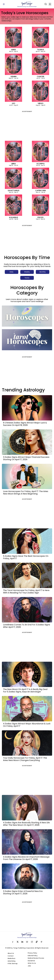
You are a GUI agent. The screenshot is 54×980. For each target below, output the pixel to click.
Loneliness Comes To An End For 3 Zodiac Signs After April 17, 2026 (27, 626)
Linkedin (22, 942)
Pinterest (41, 942)
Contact (11, 956)
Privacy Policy (32, 953)
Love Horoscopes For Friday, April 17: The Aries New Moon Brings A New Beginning (26, 493)
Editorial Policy (33, 956)
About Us (11, 953)
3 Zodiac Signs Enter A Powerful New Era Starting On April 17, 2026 (23, 892)
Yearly (27, 278)
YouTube (27, 942)
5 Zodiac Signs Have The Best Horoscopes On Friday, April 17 (26, 557)
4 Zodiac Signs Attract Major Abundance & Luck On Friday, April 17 (27, 725)
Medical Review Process (36, 958)
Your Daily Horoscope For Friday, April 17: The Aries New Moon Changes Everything (25, 759)
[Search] (45, 4)
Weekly (27, 272)
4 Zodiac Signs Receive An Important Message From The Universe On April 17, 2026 (26, 858)
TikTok (37, 942)
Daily (12, 272)
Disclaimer (31, 961)
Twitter (18, 942)
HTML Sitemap (13, 964)
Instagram (32, 942)
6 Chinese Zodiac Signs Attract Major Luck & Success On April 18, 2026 (25, 424)
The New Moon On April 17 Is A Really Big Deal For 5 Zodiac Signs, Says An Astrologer (25, 690)
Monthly (43, 272)
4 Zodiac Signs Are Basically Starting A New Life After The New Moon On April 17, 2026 (26, 824)
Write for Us (32, 963)
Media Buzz (11, 958)
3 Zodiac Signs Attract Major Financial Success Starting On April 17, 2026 (26, 458)
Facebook (13, 942)
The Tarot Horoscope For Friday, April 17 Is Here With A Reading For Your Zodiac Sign (26, 591)
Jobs (29, 966)
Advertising (11, 961)
